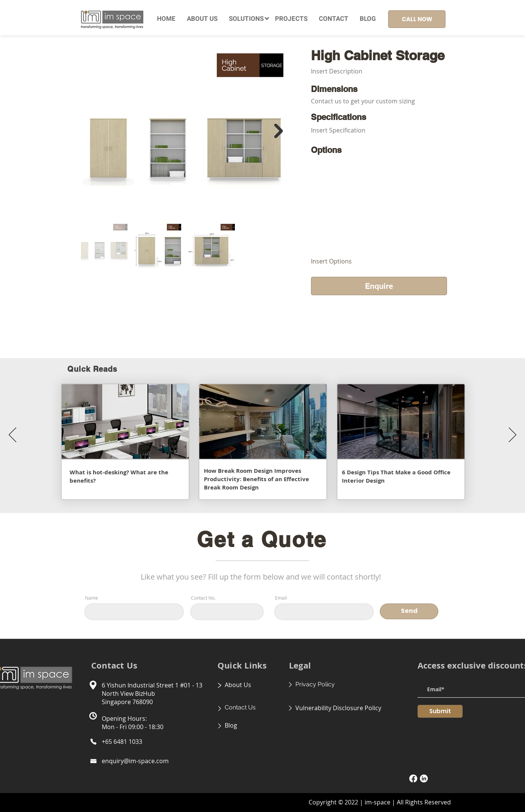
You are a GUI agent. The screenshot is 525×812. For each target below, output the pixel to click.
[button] (246, 19)
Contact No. (203, 598)
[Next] (513, 435)
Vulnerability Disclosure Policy (338, 708)
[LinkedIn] (424, 778)
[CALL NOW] (417, 19)
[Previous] (12, 435)
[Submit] (440, 711)
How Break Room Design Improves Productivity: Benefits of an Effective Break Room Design (256, 479)
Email (281, 598)
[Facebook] (413, 778)
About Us (238, 685)
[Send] (409, 611)
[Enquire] (379, 286)
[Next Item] (279, 131)
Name (92, 598)
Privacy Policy (315, 684)
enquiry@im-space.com (135, 761)
